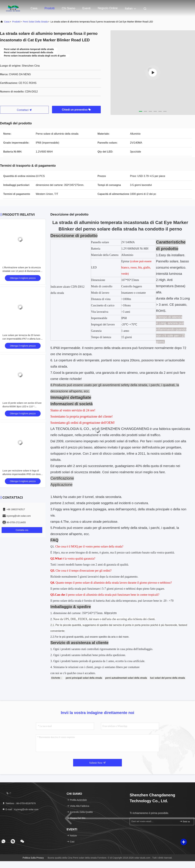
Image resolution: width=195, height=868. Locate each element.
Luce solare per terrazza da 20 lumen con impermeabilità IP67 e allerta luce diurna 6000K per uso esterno (21, 339)
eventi (86, 8)
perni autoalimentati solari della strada (126, 678)
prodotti (16, 22)
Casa (34, 8)
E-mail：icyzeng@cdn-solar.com (20, 809)
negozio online (108, 8)
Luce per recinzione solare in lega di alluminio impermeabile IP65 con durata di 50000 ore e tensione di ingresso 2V (22, 474)
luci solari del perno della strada (168, 678)
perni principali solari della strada (84, 678)
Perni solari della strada (35, 22)
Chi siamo (68, 8)
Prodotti (50, 8)
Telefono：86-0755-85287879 (19, 803)
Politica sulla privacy (33, 858)
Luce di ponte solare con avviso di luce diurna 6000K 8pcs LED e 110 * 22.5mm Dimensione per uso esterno (22, 406)
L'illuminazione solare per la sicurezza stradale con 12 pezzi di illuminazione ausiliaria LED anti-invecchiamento (22, 271)
